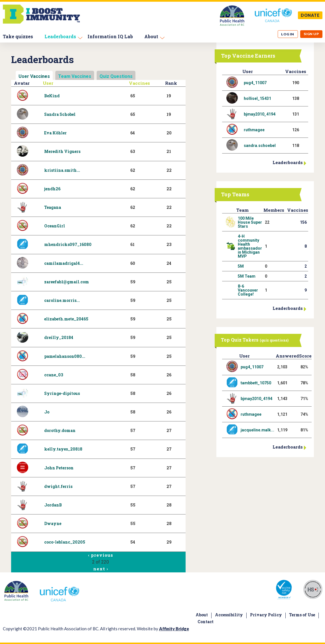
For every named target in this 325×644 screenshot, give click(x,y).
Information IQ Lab (110, 36)
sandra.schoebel (260, 146)
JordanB (53, 505)
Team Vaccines (75, 76)
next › (100, 569)
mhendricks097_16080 (68, 244)
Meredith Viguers (62, 151)
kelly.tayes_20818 (63, 449)
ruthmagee (254, 130)
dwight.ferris (58, 486)
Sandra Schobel (60, 114)
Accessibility (229, 615)
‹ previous (100, 555)
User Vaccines (34, 76)
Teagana (53, 207)
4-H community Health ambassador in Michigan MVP (250, 246)
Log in (288, 34)
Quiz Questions (116, 76)
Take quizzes (18, 36)
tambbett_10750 (256, 383)
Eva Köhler (55, 133)
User (48, 83)
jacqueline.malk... (257, 430)
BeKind (52, 96)
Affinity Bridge (174, 629)
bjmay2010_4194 (260, 114)
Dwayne (53, 523)
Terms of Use (302, 615)
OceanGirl (55, 226)
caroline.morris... (62, 300)
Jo (47, 412)
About (151, 36)
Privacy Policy (266, 615)
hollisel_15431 (257, 98)
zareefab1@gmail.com (67, 282)
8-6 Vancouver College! (248, 290)
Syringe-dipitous (62, 393)
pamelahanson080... (65, 356)
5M (241, 266)
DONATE (310, 15)
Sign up (311, 34)
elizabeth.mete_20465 (66, 319)
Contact (206, 622)
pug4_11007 (255, 83)
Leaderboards (60, 36)
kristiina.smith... (62, 170)
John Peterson (59, 468)
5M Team (247, 276)
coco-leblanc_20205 (65, 542)
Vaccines (139, 83)
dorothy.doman (60, 430)
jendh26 (52, 189)
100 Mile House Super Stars (250, 222)
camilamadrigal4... (64, 263)
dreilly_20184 (59, 337)
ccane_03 (54, 375)
